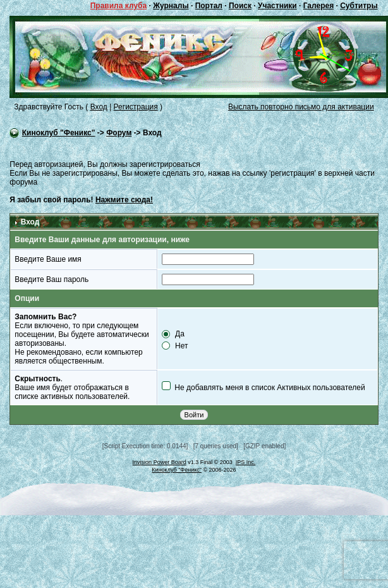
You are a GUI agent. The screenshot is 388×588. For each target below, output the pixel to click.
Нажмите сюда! (124, 200)
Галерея (318, 6)
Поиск (240, 6)
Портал (209, 6)
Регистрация (136, 107)
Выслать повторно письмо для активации (301, 107)
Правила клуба (118, 6)
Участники (277, 6)
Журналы (171, 6)
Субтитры (359, 6)
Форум (119, 133)
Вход (99, 107)
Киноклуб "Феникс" (59, 133)
